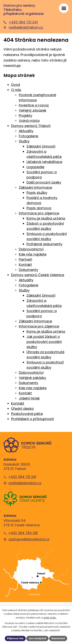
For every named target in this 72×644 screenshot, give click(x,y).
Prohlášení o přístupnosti (32, 419)
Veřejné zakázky (32, 378)
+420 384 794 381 (23, 533)
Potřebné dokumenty (44, 244)
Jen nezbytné (37, 638)
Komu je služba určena (46, 218)
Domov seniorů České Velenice (38, 275)
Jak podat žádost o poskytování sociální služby (44, 342)
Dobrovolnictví (31, 249)
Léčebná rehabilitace (44, 162)
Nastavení (58, 638)
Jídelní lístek (29, 398)
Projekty (26, 115)
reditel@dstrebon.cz (25, 483)
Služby (24, 141)
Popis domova (39, 208)
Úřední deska (22, 409)
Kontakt (25, 265)
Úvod (16, 85)
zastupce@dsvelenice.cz (29, 539)
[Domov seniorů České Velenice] (25, 499)
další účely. (50, 618)
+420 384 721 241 (22, 477)
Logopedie (35, 167)
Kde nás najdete (33, 254)
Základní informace (35, 187)
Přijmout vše (15, 638)
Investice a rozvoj (34, 105)
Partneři (25, 259)
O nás (16, 90)
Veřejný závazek (33, 110)
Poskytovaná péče (27, 414)
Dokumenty (29, 270)
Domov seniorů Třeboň (31, 126)
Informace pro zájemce (39, 213)
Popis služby (37, 193)
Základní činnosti (41, 146)
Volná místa (29, 121)
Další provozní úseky (44, 182)
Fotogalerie (29, 136)
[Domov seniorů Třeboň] (27, 445)
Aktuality (26, 131)
